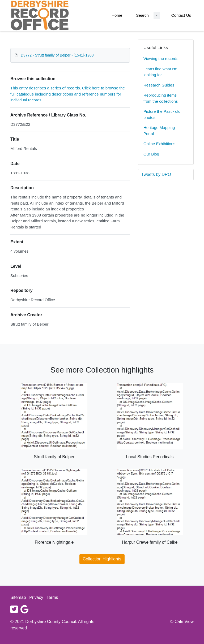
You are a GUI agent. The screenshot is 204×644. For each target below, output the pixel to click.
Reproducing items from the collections (161, 98)
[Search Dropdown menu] (157, 16)
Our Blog (151, 154)
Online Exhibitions (159, 144)
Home (117, 15)
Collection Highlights (102, 559)
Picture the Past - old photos (162, 114)
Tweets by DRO (156, 174)
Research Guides (159, 85)
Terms (52, 597)
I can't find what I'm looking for (160, 72)
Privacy (36, 597)
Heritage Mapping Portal (159, 131)
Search (142, 15)
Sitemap (18, 597)
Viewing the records (161, 59)
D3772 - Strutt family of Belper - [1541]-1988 (57, 55)
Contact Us (181, 15)
